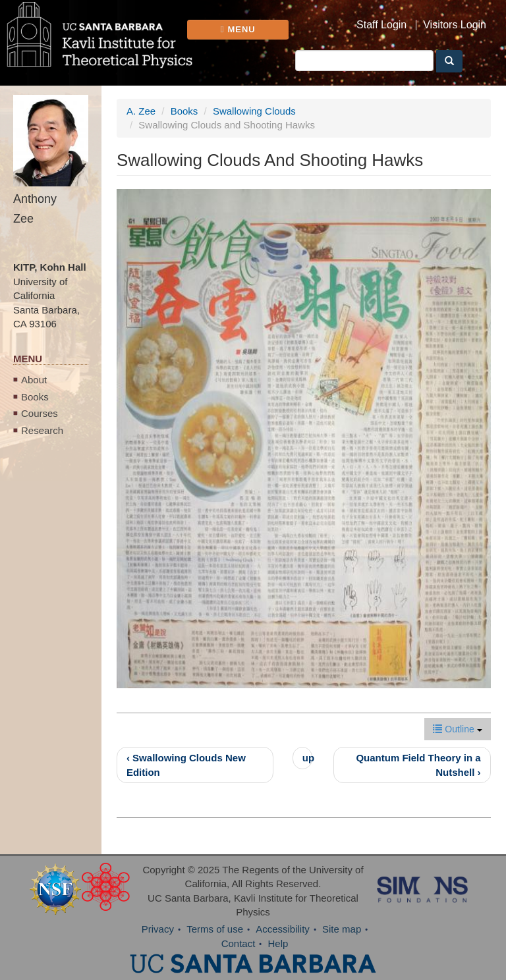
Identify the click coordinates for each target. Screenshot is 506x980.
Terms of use (215, 929)
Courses (40, 413)
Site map (342, 929)
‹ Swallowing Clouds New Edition (186, 765)
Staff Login (381, 25)
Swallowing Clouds (254, 111)
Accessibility (283, 929)
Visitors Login (455, 25)
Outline (457, 729)
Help (278, 943)
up (307, 758)
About (34, 380)
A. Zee (141, 111)
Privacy (158, 929)
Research (42, 430)
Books (35, 397)
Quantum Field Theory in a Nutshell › (418, 765)
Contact (239, 943)
